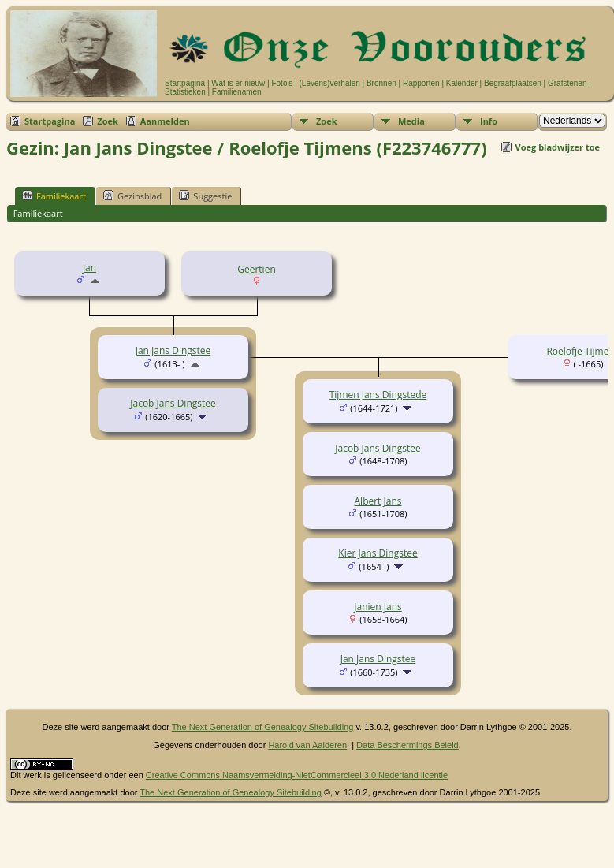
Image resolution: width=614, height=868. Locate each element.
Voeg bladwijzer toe (558, 147)
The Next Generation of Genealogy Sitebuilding (263, 727)
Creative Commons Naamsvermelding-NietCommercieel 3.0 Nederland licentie (297, 775)
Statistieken (185, 92)
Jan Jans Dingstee (173, 350)
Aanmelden (165, 121)
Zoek (108, 121)
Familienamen (237, 92)
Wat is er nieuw (238, 83)
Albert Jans (378, 501)
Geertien (257, 269)
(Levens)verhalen (330, 83)
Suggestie (205, 196)
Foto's (282, 83)
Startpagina (185, 83)
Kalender (462, 83)
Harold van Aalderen (307, 745)
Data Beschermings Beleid (407, 745)
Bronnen (381, 83)
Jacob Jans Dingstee (173, 403)
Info (489, 121)
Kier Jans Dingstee (378, 553)
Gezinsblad (132, 196)
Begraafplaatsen (513, 83)
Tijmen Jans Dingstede (378, 395)
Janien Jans (378, 607)
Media (411, 121)
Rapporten (421, 83)
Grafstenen (567, 83)
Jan (89, 268)
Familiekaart (54, 196)
